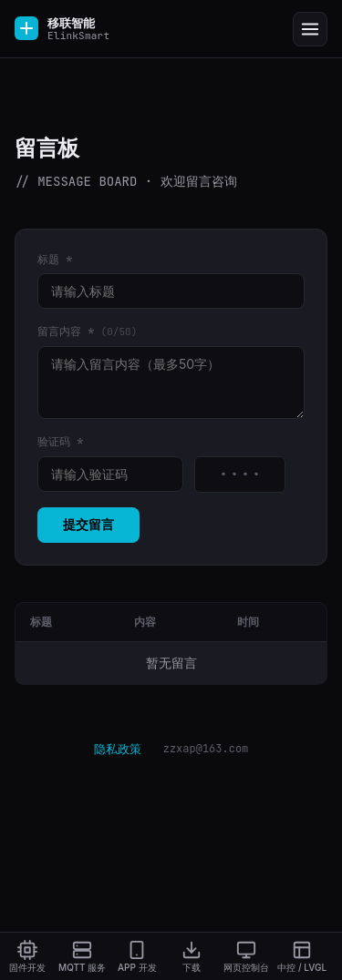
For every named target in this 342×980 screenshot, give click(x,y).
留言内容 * (87, 332)
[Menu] (310, 29)
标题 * (55, 260)
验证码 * (60, 442)
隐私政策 (118, 749)
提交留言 (88, 524)
